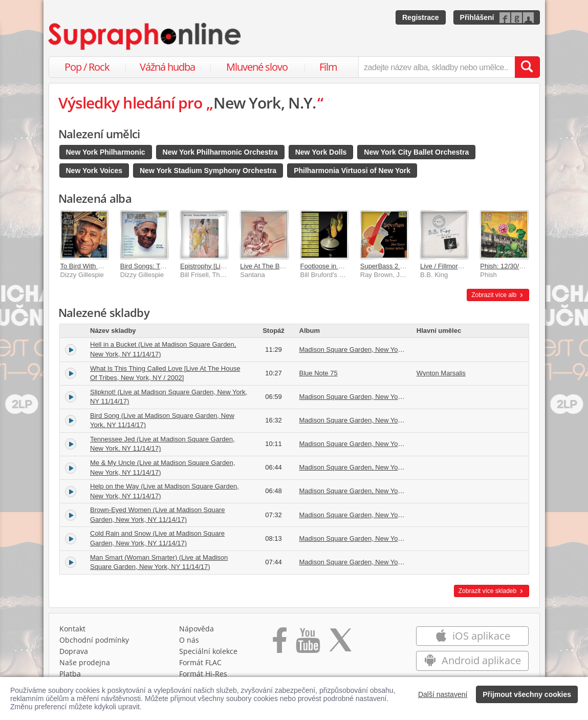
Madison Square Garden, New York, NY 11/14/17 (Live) (381, 350)
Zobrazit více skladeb (492, 591)
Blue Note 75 (319, 373)
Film (328, 67)
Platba (70, 674)
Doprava (74, 651)
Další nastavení (443, 694)
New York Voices (94, 171)
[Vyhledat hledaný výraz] (527, 67)
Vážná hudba (167, 67)
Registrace (421, 17)
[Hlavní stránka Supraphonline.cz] (145, 36)
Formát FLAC (200, 662)
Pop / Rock (87, 67)
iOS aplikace (473, 636)
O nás (189, 640)
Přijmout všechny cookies (527, 694)
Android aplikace (473, 660)
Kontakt (72, 629)
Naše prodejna (85, 662)
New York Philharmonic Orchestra (220, 152)
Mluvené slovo (257, 67)
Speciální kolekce (208, 651)
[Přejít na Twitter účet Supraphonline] (340, 644)
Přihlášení (477, 17)
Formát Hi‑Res (203, 674)
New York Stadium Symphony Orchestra (208, 171)
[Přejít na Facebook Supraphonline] (280, 644)
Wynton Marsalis (441, 373)
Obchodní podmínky (94, 640)
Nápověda (197, 629)
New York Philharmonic (106, 152)
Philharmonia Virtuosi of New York (352, 171)
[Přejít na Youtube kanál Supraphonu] (308, 644)
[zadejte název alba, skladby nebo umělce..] (436, 67)
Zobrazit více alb (498, 295)
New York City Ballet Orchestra (416, 152)
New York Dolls (321, 152)
